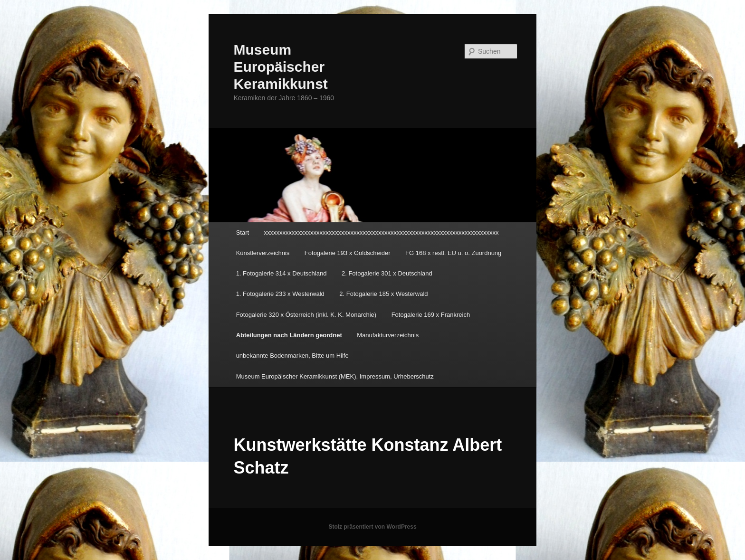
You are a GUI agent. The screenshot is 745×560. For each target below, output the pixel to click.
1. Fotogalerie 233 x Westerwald (280, 294)
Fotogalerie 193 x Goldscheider (348, 253)
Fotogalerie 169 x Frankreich (431, 315)
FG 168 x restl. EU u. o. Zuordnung (453, 253)
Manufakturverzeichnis (388, 335)
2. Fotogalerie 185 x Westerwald (383, 294)
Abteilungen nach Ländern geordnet (289, 335)
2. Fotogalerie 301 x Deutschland (387, 273)
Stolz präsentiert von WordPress (372, 527)
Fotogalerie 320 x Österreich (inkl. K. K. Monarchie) (306, 315)
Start (243, 233)
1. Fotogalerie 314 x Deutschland (282, 273)
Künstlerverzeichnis (263, 253)
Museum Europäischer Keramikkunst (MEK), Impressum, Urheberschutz (335, 376)
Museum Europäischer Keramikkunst (280, 67)
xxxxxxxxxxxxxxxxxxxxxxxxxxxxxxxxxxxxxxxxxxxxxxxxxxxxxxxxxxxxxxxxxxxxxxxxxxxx (382, 233)
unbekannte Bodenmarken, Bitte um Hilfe (292, 356)
